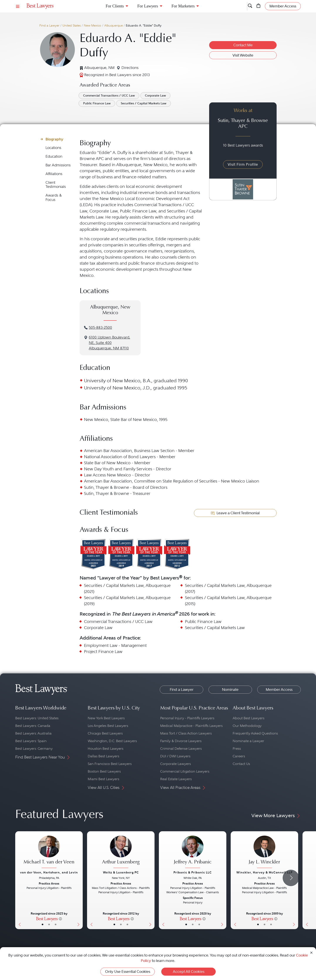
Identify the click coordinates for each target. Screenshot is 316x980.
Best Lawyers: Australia (33, 733)
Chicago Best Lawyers (105, 733)
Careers (239, 756)
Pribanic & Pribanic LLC (193, 872)
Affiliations (54, 174)
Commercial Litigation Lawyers (185, 771)
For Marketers (183, 6)
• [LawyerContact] (56, 924)
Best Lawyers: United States (37, 718)
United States (72, 26)
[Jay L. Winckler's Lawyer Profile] (264, 852)
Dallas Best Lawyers (103, 756)
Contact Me (243, 45)
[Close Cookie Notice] (311, 952)
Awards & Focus (54, 198)
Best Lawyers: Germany (34, 749)
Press (237, 749)
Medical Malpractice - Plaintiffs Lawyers (191, 726)
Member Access (279, 690)
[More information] (60, 918)
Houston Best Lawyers (106, 749)
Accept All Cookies (189, 972)
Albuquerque (113, 26)
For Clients (115, 6)
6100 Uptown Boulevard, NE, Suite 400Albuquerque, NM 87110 (109, 343)
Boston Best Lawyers (104, 771)
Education (54, 156)
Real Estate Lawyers (176, 779)
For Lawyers (148, 6)
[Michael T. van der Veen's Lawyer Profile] (49, 852)
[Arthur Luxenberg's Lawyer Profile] (121, 852)
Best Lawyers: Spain (31, 741)
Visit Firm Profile (243, 164)
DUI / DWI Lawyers (175, 756)
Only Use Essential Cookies (128, 972)
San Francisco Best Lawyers (110, 764)
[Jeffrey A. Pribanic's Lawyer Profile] (193, 852)
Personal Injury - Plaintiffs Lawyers (187, 718)
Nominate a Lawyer (248, 741)
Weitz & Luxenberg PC (121, 872)
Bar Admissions (58, 165)
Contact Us (241, 764)
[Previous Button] (19, 880)
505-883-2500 (100, 328)
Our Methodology (247, 726)
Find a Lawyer (49, 26)
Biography (54, 139)
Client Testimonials (56, 185)
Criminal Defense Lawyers (181, 749)
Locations (53, 148)
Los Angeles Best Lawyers (108, 726)
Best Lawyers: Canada (33, 726)
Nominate (230, 690)
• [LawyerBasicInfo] (43, 924)
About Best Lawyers (249, 718)
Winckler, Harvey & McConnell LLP (264, 872)
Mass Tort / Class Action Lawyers (186, 733)
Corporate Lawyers (176, 764)
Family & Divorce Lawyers (181, 741)
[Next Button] (79, 880)
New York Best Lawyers (106, 718)
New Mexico (92, 26)
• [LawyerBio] (49, 924)
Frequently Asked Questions (255, 733)
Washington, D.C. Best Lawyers (112, 741)
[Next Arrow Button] (291, 878)
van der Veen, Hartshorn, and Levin (49, 872)
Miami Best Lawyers (103, 779)
